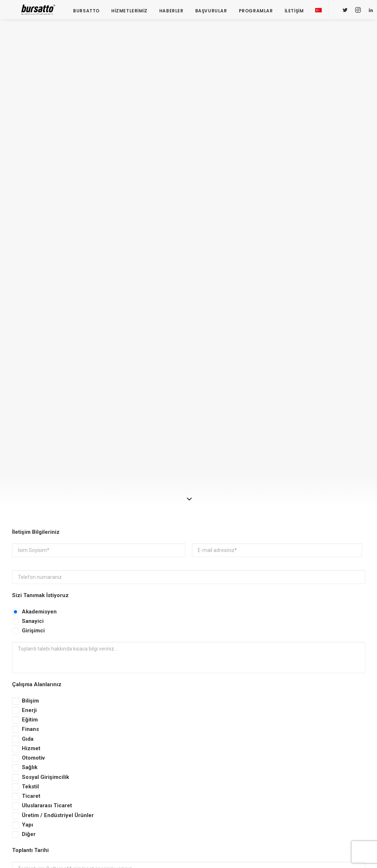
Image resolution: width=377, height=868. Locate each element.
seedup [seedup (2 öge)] (307, 787)
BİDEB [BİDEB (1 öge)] (349, 745)
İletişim (291, 12)
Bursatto (83, 12)
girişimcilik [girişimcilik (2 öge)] (311, 776)
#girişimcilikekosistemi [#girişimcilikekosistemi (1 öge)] (324, 687)
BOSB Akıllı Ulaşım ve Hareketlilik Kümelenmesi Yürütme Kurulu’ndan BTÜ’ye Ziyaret (141, 691)
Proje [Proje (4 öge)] (338, 776)
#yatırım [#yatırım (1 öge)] (336, 723)
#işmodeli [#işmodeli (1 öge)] (309, 698)
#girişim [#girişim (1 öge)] (330, 677)
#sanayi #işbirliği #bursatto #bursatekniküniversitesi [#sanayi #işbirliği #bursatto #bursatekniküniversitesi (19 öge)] (330, 711)
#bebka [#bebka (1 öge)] (306, 677)
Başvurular (208, 12)
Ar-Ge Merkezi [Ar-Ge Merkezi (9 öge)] (334, 734)
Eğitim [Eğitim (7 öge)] (306, 766)
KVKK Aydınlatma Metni (49, 588)
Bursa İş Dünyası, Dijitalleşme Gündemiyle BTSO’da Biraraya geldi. (136, 722)
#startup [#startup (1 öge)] (309, 723)
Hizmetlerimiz (126, 12)
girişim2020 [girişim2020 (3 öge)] (332, 766)
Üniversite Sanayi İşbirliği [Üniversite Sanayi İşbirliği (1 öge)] (327, 797)
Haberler (168, 12)
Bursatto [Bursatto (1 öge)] (325, 745)
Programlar (253, 12)
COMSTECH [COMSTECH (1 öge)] (310, 755)
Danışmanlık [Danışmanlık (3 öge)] (343, 755)
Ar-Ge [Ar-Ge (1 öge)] (305, 734)
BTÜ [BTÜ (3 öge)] (303, 745)
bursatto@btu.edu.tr (36, 758)
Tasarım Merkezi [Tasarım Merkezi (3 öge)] (340, 787)
